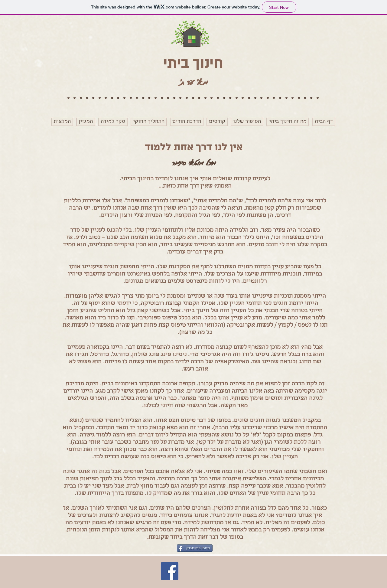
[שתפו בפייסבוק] (195, 548)
